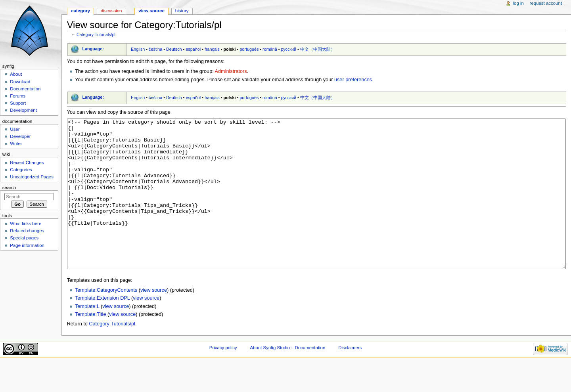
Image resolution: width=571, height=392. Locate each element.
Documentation (25, 89)
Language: (93, 49)
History (182, 11)
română (270, 49)
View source (151, 11)
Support (18, 103)
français (212, 49)
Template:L (87, 336)
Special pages (24, 238)
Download (20, 82)
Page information (27, 245)
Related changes (27, 231)
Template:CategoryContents (106, 320)
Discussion (111, 11)
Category (80, 11)
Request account (546, 3)
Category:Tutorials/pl (96, 34)
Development (23, 110)
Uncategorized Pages (32, 177)
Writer (16, 143)
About (16, 74)
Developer (20, 136)
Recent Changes (27, 163)
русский (288, 49)
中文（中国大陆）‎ (318, 49)
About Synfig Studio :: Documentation (287, 377)
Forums (18, 96)
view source (154, 320)
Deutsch (174, 49)
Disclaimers (350, 377)
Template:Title (91, 344)
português (249, 49)
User (15, 129)
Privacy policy (223, 377)
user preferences (353, 80)
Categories (21, 170)
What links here (26, 224)
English (138, 49)
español (193, 49)
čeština (155, 49)
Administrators (231, 71)
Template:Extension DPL (102, 328)
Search (9, 187)
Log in (518, 3)
